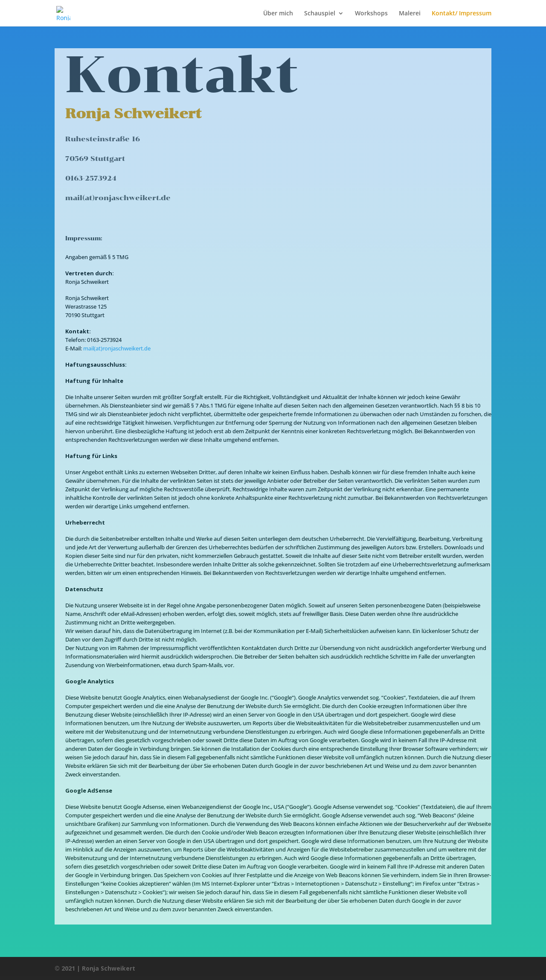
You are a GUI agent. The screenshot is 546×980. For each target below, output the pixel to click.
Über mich (278, 14)
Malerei (410, 14)
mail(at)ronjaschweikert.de (117, 348)
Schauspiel (320, 14)
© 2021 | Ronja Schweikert (95, 968)
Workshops (371, 14)
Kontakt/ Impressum (462, 14)
